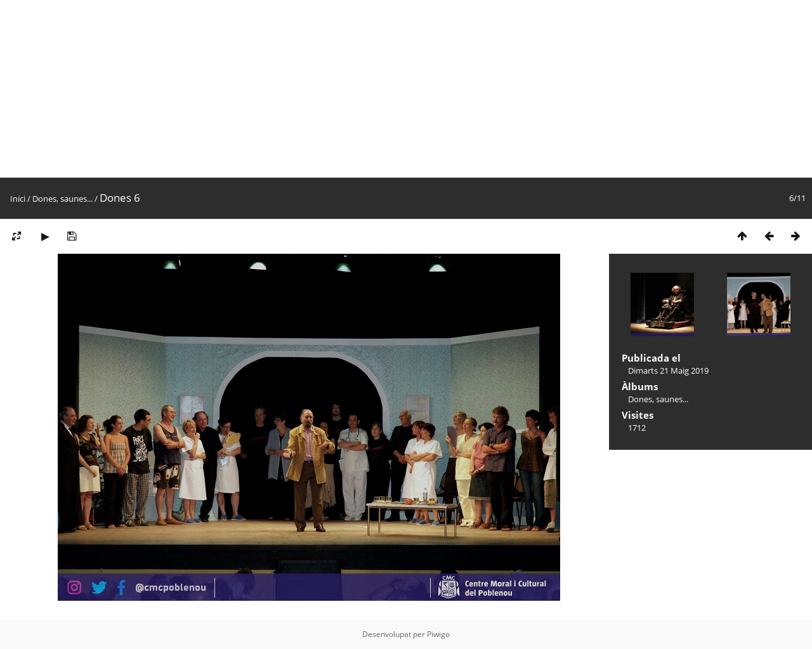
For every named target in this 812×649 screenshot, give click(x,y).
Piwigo (438, 634)
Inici (18, 199)
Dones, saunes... (62, 199)
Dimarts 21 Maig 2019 (668, 370)
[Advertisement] (381, 89)
